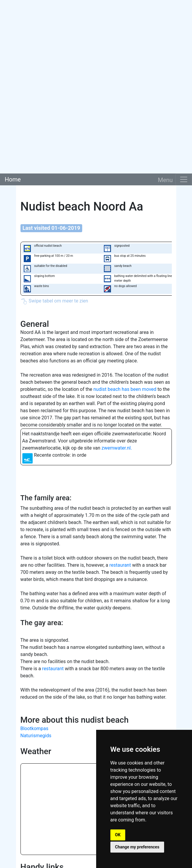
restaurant (120, 565)
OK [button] (118, 835)
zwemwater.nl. (117, 448)
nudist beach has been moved (125, 389)
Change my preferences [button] (137, 847)
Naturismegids (36, 736)
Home (13, 179)
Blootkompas (35, 728)
